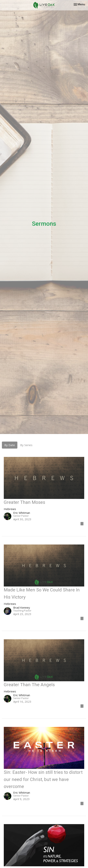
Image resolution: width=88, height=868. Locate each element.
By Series (26, 445)
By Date (10, 445)
